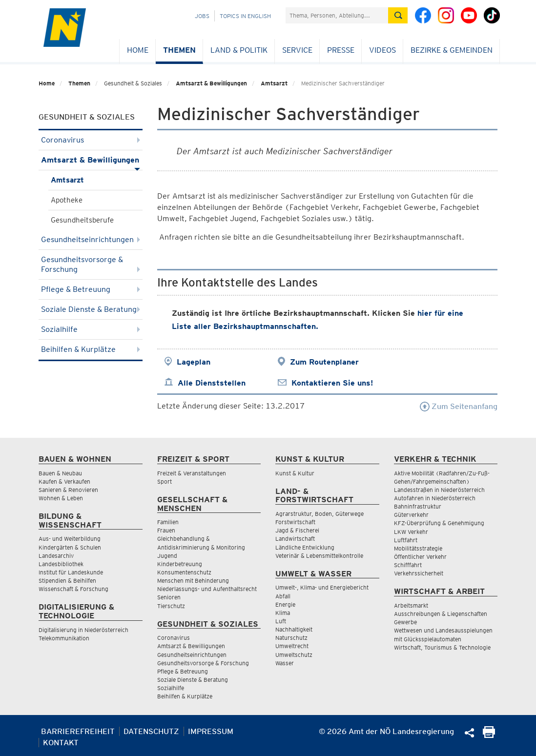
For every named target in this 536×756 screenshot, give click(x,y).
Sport (165, 481)
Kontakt (61, 743)
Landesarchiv (56, 556)
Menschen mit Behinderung (193, 581)
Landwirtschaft (295, 539)
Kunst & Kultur (295, 473)
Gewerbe (405, 622)
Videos (382, 50)
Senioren (169, 597)
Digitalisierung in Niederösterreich (83, 630)
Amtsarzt (274, 83)
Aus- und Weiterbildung (70, 539)
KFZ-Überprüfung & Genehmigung (439, 523)
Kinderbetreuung (180, 564)
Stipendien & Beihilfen (67, 581)
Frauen (166, 530)
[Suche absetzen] (398, 15)
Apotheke (67, 200)
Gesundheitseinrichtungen (91, 239)
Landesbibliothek (61, 564)
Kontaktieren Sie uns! (332, 383)
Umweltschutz (294, 655)
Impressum (211, 731)
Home (138, 50)
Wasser (285, 663)
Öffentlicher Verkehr (420, 557)
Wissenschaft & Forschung (73, 589)
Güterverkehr (411, 515)
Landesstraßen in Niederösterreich (439, 490)
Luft (281, 621)
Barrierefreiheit (78, 731)
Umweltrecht (292, 646)
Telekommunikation (64, 638)
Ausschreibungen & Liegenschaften (441, 614)
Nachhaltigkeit (294, 629)
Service (297, 50)
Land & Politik (239, 50)
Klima (283, 613)
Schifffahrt (408, 565)
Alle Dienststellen (212, 383)
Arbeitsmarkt (411, 605)
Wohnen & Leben (61, 498)
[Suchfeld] (337, 15)
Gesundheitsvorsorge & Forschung (91, 264)
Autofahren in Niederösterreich (435, 498)
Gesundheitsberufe (82, 220)
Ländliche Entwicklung (305, 547)
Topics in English (245, 16)
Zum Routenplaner (324, 362)
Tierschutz (171, 606)
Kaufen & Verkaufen (64, 481)
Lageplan (194, 362)
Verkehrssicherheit (419, 573)
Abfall (283, 596)
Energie (285, 604)
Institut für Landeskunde (71, 572)
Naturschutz (291, 638)
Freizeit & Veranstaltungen (192, 473)
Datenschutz (151, 731)
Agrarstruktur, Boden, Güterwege (320, 514)
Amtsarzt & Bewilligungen (211, 83)
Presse (341, 50)
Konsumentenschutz (184, 572)
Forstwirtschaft (295, 522)
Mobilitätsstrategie (418, 548)
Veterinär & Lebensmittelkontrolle (319, 556)
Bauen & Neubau (60, 473)
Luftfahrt (406, 540)
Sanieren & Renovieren (68, 490)
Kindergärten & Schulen (70, 547)
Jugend (167, 556)
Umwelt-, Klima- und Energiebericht (322, 587)
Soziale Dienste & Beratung (91, 309)
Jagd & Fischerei (297, 530)
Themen (179, 50)
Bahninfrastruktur (418, 506)
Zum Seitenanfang (459, 406)
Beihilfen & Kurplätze (91, 349)
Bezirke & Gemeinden (452, 50)
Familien (168, 522)
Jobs (202, 16)
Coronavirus (91, 140)
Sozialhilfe (91, 329)
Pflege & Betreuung (91, 289)
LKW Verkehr (411, 532)
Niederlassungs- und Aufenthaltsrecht (207, 589)
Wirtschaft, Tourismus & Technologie (442, 647)
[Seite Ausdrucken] (489, 735)
